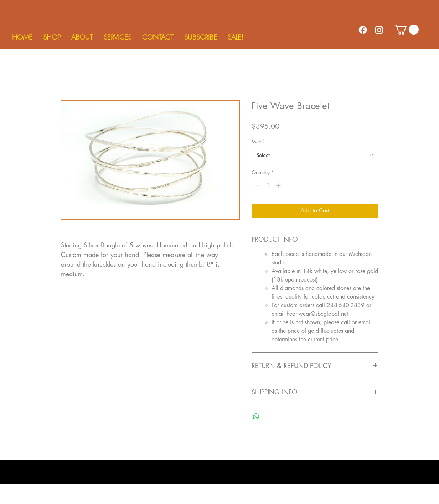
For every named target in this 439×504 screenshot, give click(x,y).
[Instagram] (379, 30)
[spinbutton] (268, 186)
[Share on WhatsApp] (256, 416)
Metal (258, 141)
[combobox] (315, 155)
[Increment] (279, 186)
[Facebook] (363, 30)
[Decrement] (257, 186)
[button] (52, 37)
